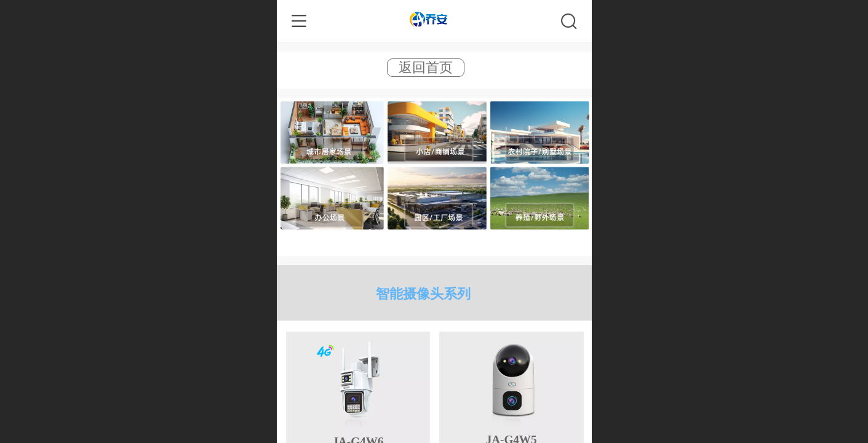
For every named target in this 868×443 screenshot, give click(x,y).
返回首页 (426, 67)
